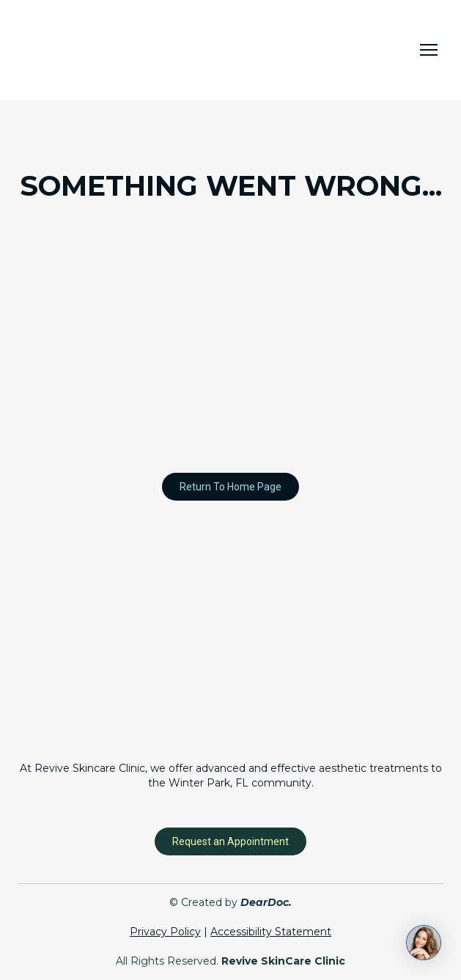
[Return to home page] (91, 50)
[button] (230, 487)
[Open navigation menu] (429, 50)
